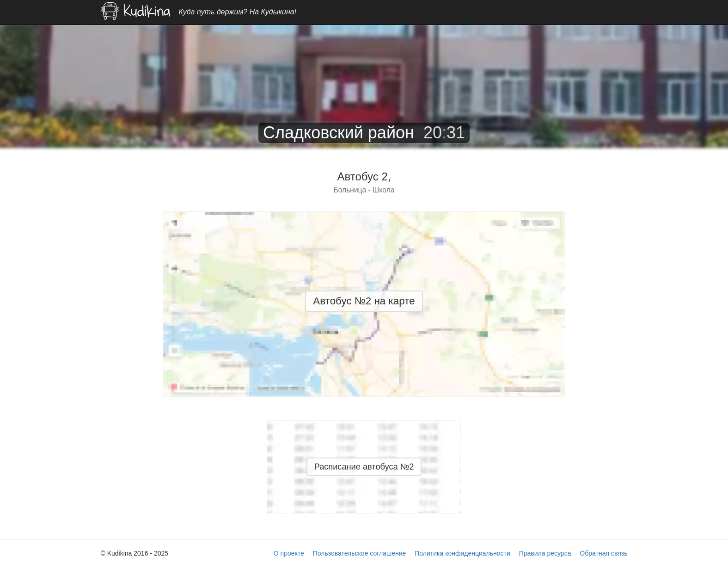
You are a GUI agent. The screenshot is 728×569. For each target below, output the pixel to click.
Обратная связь (603, 553)
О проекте (289, 553)
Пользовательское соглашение (360, 553)
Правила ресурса (545, 553)
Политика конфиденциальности (462, 553)
